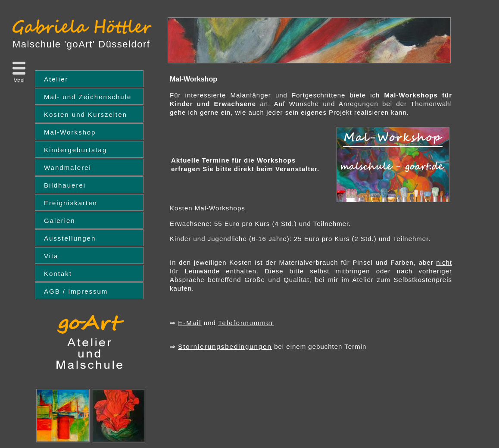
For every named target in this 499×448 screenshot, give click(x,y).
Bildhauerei (65, 185)
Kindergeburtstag (75, 150)
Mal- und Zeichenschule (88, 97)
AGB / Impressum (76, 291)
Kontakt (58, 274)
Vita (51, 256)
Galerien (60, 221)
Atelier (56, 79)
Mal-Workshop (70, 132)
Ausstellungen (70, 238)
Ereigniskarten (71, 203)
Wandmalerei (68, 168)
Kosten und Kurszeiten (86, 114)
